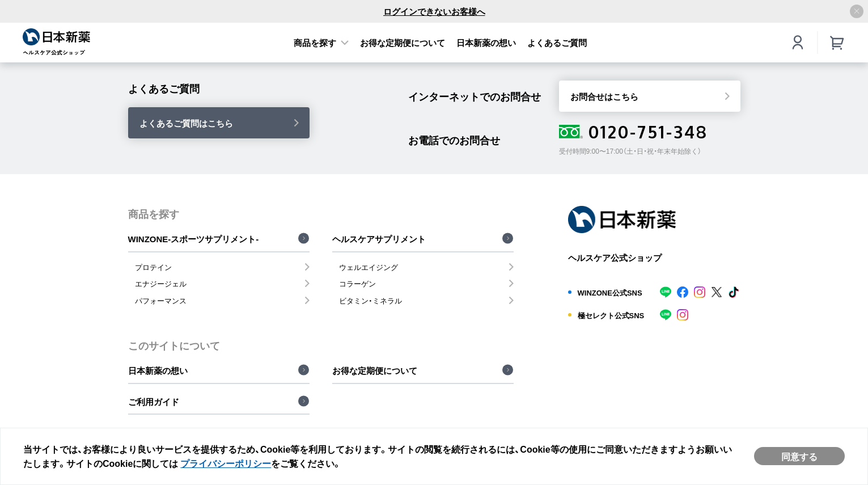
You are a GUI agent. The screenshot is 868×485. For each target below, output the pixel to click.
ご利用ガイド (154, 402)
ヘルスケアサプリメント (379, 239)
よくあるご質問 (557, 43)
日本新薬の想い (486, 43)
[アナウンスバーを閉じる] (857, 11)
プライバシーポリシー (226, 463)
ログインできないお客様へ (434, 11)
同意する (799, 456)
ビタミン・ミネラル (371, 300)
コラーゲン (357, 283)
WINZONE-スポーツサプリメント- (194, 239)
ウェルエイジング (369, 267)
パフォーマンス (161, 300)
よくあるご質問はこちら (186, 123)
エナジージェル (161, 283)
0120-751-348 (634, 132)
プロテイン (153, 267)
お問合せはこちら (604, 96)
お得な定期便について (403, 43)
